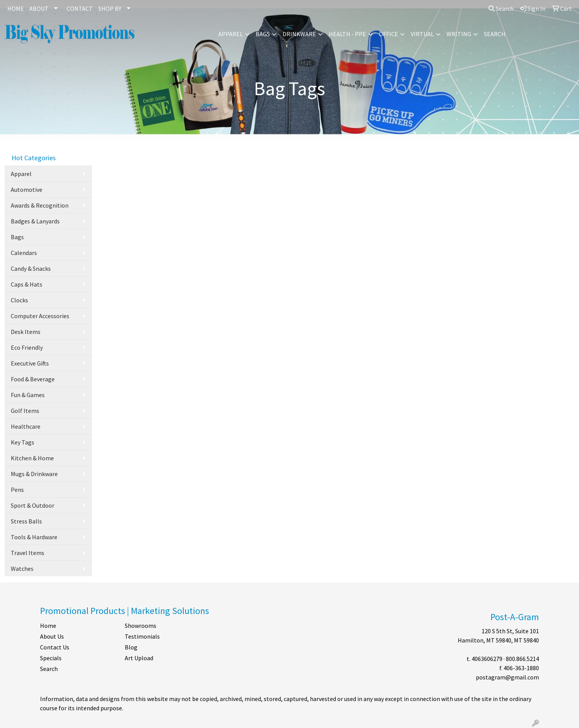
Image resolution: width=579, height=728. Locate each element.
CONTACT (80, 8)
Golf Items (25, 411)
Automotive (27, 190)
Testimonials (142, 636)
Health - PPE (347, 34)
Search (501, 8)
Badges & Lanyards (35, 221)
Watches (22, 569)
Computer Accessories (40, 316)
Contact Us (55, 647)
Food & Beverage (33, 379)
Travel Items (28, 553)
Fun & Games (28, 395)
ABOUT (39, 8)
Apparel (231, 34)
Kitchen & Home (32, 458)
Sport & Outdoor (33, 505)
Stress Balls (26, 521)
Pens (17, 490)
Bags (263, 34)
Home (48, 626)
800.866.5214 (522, 659)
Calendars (24, 253)
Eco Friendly (27, 347)
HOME (16, 8)
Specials (51, 658)
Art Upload (139, 658)
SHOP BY (110, 8)
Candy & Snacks (31, 268)
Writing (459, 34)
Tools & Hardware (34, 537)
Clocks (19, 300)
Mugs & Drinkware (34, 474)
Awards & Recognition (40, 205)
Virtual (422, 34)
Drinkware (299, 34)
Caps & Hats (27, 284)
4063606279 (487, 659)
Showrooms (141, 626)
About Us (52, 636)
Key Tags (23, 442)
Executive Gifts (30, 363)
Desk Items (26, 332)
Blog (131, 647)
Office (388, 34)
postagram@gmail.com (507, 677)
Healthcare (26, 426)
